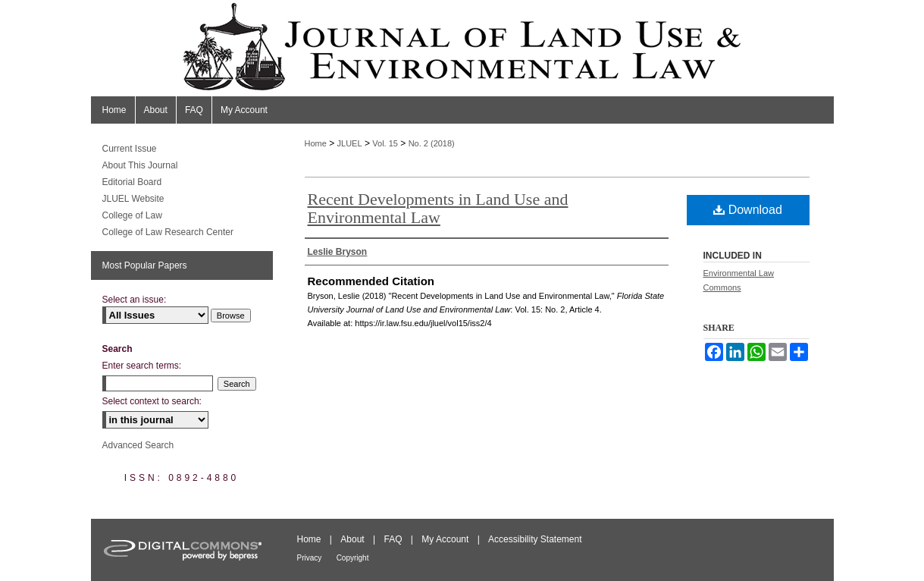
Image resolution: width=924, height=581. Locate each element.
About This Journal (140, 165)
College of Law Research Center (168, 232)
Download (748, 210)
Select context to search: (152, 401)
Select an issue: (135, 300)
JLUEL (350, 143)
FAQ (393, 539)
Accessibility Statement (535, 539)
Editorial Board (132, 182)
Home (316, 143)
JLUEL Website (133, 199)
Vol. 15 (385, 143)
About (352, 539)
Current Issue (130, 149)
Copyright (353, 558)
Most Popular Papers (145, 265)
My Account (445, 539)
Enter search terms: (142, 366)
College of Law (132, 215)
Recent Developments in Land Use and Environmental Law (438, 208)
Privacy (310, 558)
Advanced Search (138, 445)
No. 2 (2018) (432, 143)
